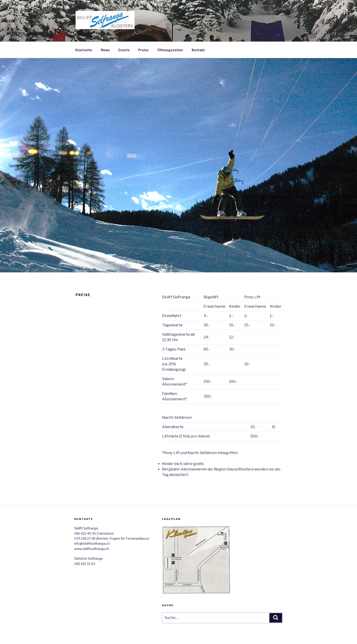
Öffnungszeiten (170, 50)
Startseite (84, 50)
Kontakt (198, 50)
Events (124, 50)
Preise (143, 50)
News (105, 50)
